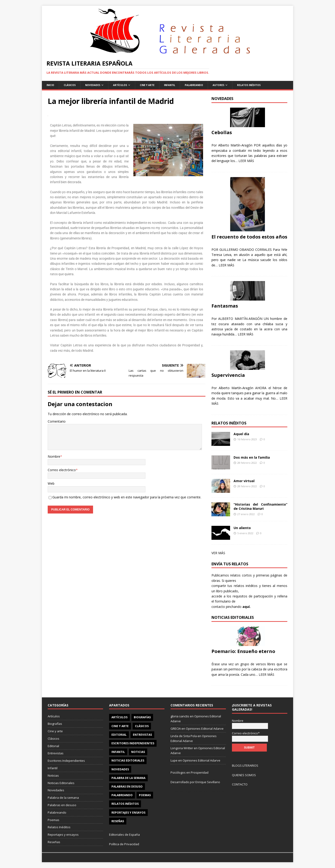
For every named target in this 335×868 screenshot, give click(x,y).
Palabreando (194, 85)
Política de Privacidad (124, 844)
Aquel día (241, 434)
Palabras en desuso (62, 805)
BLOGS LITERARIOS (245, 765)
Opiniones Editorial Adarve (205, 729)
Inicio (50, 85)
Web (51, 483)
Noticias (53, 775)
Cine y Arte (147, 85)
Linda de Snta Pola (184, 736)
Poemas (54, 820)
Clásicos (70, 85)
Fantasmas (225, 306)
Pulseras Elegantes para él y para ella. (198, 791)
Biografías (55, 724)
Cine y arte (55, 731)
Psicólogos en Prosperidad (189, 772)
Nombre (54, 456)
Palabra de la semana (63, 798)
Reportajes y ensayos (63, 835)
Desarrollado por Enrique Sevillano (195, 782)
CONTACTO (240, 784)
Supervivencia (228, 375)
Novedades (93, 85)
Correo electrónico (62, 470)
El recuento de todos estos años (249, 237)
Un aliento (242, 528)
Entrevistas (56, 753)
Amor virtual (244, 481)
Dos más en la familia (252, 457)
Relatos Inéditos (249, 85)
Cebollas (222, 132)
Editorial (53, 746)
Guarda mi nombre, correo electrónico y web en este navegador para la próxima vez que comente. (127, 497)
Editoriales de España (124, 835)
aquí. (246, 607)
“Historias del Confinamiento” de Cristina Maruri (260, 506)
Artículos (120, 85)
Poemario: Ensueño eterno (243, 651)
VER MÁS (218, 553)
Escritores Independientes (66, 761)
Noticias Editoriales (61, 783)
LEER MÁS (246, 161)
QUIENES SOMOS (244, 775)
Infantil (170, 85)
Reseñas (54, 842)
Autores (218, 85)
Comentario (57, 421)
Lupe (174, 760)
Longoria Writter (182, 748)
